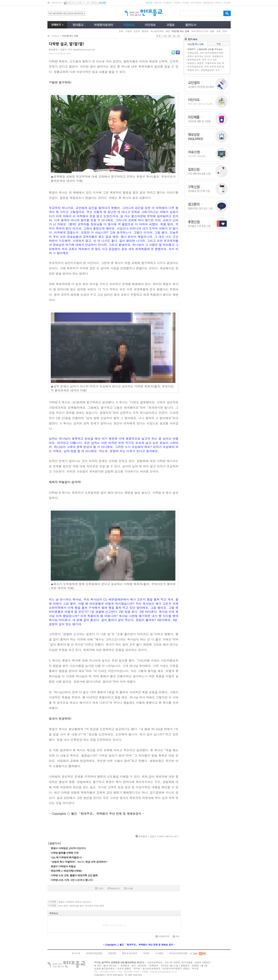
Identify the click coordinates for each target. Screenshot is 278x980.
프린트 (99, 888)
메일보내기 (114, 888)
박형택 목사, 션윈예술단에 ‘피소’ (204, 70)
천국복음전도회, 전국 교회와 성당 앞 (206, 66)
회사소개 (76, 953)
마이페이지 (167, 3)
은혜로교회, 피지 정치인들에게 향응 (206, 53)
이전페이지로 (162, 936)
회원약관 (112, 953)
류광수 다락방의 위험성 (63, 866)
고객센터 (177, 3)
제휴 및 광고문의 (129, 953)
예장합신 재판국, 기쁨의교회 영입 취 (206, 63)
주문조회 (227, 3)
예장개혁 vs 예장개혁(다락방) (66, 871)
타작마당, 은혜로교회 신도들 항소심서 (205, 49)
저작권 (146, 953)
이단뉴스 (56, 36)
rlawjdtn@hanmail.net (84, 49)
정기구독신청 (196, 3)
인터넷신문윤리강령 (178, 953)
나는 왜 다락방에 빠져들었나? (67, 857)
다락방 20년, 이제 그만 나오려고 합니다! (72, 880)
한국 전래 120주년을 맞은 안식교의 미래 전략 (81, 906)
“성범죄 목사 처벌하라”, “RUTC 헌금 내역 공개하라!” (79, 862)
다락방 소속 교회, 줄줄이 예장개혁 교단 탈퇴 (74, 875)
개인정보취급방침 (94, 953)
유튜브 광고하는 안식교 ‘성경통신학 (205, 56)
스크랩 (128, 888)
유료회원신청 (208, 3)
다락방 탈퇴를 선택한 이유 (65, 853)
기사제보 (186, 3)
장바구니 (219, 3)
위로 (176, 936)
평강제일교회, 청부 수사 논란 (202, 60)
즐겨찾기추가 (57, 3)
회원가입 (158, 3)
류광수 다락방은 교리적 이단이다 (68, 848)
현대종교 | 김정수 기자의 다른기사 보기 (158, 836)
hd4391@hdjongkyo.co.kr (163, 971)
